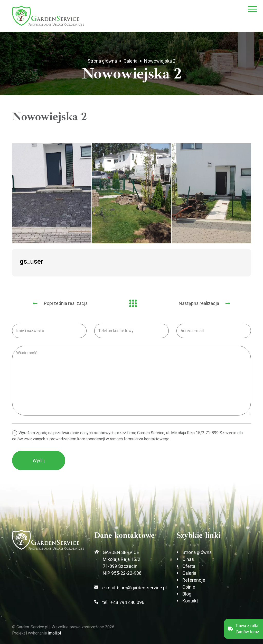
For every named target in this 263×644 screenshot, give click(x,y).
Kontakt (190, 601)
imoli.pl (54, 633)
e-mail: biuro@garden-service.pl (134, 588)
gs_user (32, 261)
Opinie (189, 587)
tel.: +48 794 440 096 (123, 602)
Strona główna (102, 61)
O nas (188, 559)
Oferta (189, 566)
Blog (187, 594)
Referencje (194, 580)
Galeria (130, 61)
